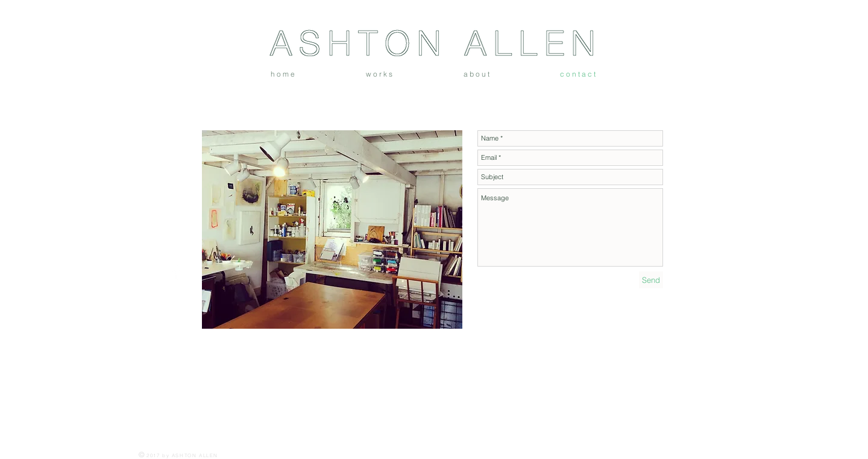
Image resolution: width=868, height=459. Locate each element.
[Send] (651, 280)
